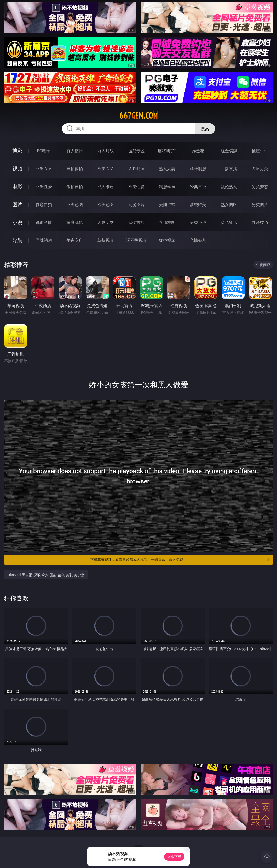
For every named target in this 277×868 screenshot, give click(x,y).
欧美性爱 (136, 187)
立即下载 (174, 857)
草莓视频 (106, 240)
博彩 (17, 151)
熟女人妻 (167, 169)
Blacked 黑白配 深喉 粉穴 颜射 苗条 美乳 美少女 (46, 575)
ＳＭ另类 (260, 169)
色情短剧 (198, 240)
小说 (17, 222)
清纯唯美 (198, 204)
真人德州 (75, 151)
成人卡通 (106, 187)
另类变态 (260, 187)
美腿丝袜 (167, 204)
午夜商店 (75, 240)
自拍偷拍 (75, 169)
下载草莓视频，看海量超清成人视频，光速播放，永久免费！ (180, 560)
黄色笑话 (229, 222)
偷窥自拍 (44, 204)
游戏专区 (136, 151)
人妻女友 (106, 222)
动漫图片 (136, 204)
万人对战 (106, 151)
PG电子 (44, 151)
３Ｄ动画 (136, 169)
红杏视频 (167, 240)
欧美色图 (106, 204)
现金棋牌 (229, 151)
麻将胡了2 (167, 151)
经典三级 (198, 187)
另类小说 (198, 222)
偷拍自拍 (75, 187)
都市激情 (44, 222)
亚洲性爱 (44, 187)
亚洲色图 (75, 204)
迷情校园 (167, 222)
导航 (17, 240)
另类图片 (260, 204)
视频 (17, 169)
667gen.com (138, 116)
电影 (17, 186)
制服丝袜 (167, 187)
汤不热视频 (136, 240)
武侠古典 (136, 222)
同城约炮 (44, 240)
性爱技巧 (260, 222)
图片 (17, 204)
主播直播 (229, 169)
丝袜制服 (198, 169)
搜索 (205, 129)
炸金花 (198, 151)
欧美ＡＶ (106, 169)
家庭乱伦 (75, 222)
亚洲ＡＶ (44, 169)
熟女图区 (229, 204)
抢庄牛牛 (260, 151)
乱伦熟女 (229, 187)
